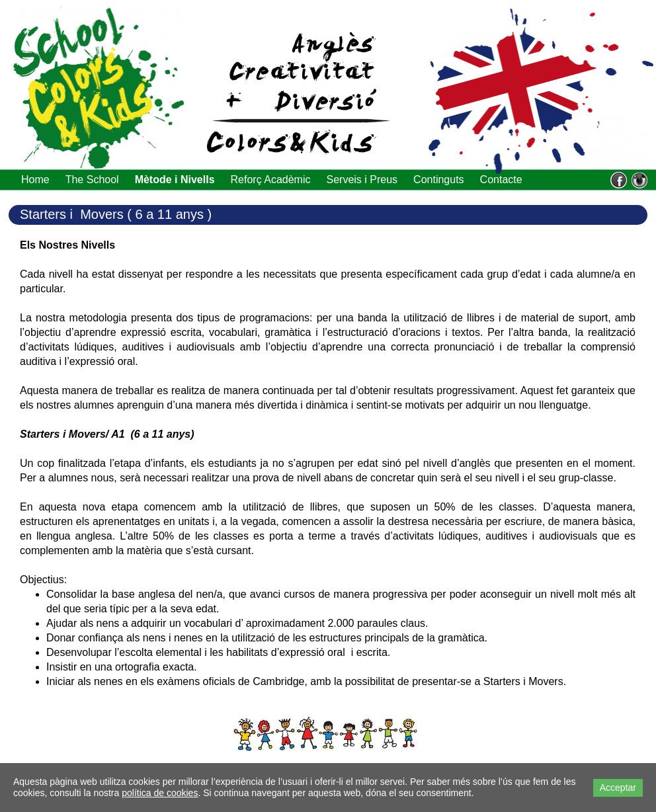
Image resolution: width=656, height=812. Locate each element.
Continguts (439, 180)
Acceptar (618, 788)
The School (92, 180)
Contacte (501, 180)
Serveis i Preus (362, 180)
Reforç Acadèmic (271, 180)
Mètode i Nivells (175, 180)
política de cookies (160, 793)
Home (35, 180)
